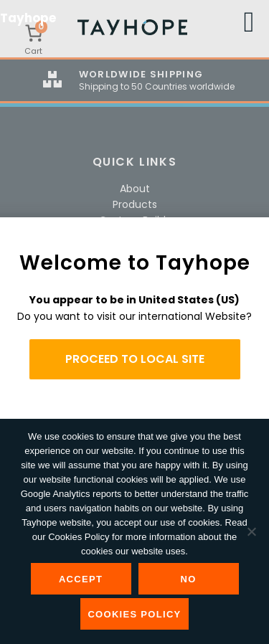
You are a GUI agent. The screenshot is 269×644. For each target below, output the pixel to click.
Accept (81, 579)
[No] (251, 531)
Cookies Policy (134, 614)
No (188, 579)
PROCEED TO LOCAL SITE (135, 359)
